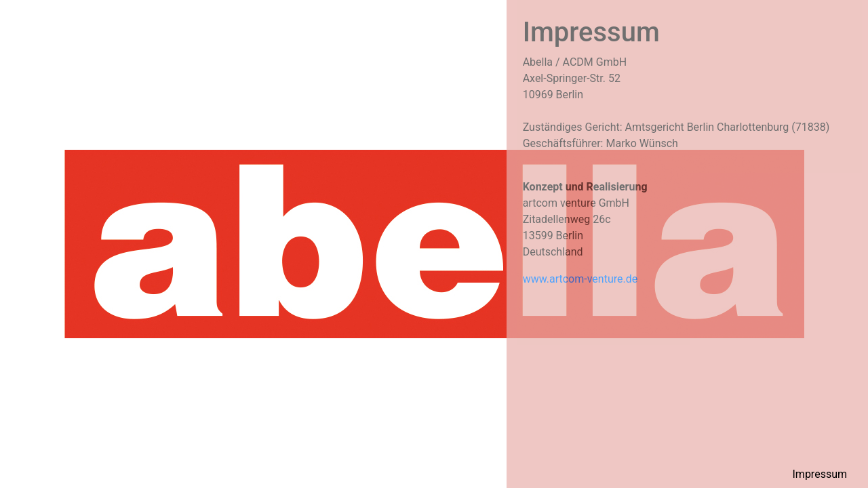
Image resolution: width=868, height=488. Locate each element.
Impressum (820, 474)
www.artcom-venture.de (580, 279)
